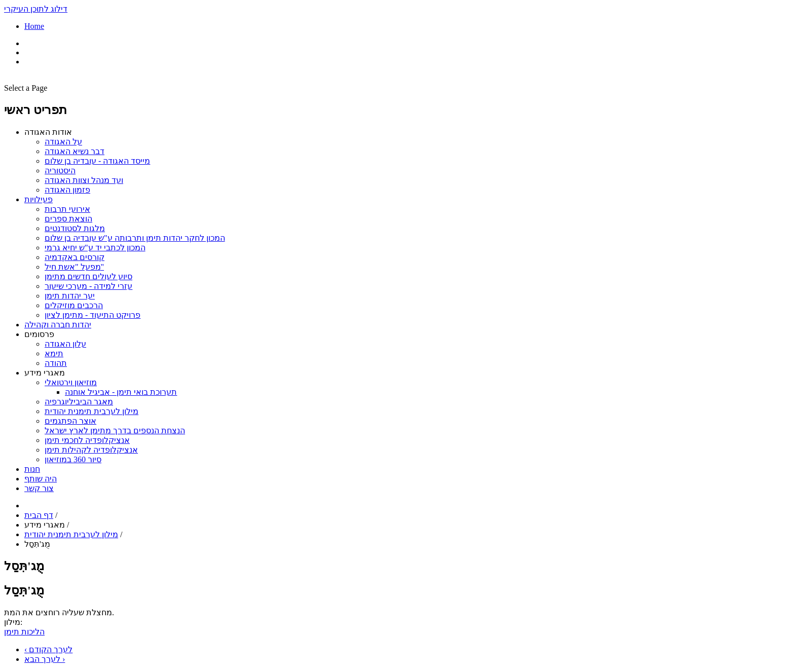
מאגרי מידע (45, 373)
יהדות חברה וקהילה (58, 325)
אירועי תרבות (67, 209)
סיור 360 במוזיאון (73, 459)
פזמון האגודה (67, 190)
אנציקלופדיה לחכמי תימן (87, 440)
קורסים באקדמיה (75, 257)
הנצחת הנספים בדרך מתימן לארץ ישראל (115, 431)
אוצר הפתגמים (70, 421)
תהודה (56, 363)
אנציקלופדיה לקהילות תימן (91, 450)
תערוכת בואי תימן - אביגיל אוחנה (121, 392)
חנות (32, 469)
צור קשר (39, 488)
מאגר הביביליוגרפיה (79, 402)
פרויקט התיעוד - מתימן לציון (93, 315)
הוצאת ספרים (68, 219)
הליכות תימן (24, 632)
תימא (54, 353)
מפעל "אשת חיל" (74, 267)
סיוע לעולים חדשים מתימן (88, 276)
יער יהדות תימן (70, 296)
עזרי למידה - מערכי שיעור (88, 286)
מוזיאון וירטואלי (71, 382)
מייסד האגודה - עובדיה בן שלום (97, 161)
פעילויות (39, 199)
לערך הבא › (45, 659)
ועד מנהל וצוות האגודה (84, 180)
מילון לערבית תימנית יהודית (92, 411)
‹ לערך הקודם (48, 649)
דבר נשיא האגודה (75, 151)
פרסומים (39, 334)
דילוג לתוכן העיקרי (36, 9)
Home (34, 26)
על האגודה (63, 142)
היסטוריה (60, 171)
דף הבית (39, 515)
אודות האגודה (48, 132)
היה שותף (41, 479)
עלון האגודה (65, 344)
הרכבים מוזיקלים (74, 305)
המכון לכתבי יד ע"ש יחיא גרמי (95, 248)
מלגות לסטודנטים (75, 228)
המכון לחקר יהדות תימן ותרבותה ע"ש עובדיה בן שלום (135, 238)
